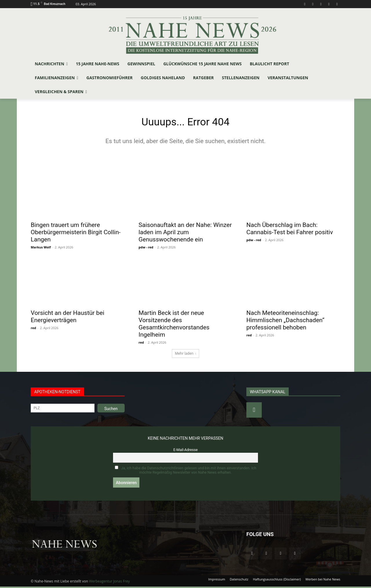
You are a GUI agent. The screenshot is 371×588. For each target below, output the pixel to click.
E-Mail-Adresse (185, 451)
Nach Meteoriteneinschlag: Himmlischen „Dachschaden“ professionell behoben (285, 322)
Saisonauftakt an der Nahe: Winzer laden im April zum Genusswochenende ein (185, 234)
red (33, 329)
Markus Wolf (41, 249)
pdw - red (146, 249)
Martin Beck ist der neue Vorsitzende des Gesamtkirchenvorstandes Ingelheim (174, 325)
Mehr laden (186, 355)
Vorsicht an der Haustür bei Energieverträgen (68, 318)
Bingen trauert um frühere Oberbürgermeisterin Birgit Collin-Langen (76, 234)
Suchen (111, 410)
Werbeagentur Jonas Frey (109, 583)
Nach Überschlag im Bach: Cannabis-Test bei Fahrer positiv (290, 230)
